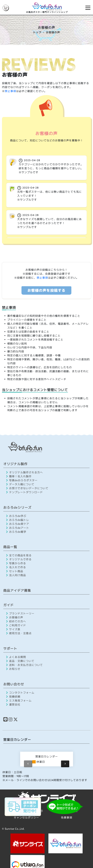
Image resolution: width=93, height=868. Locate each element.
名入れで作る (16, 567)
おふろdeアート (18, 528)
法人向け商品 (16, 575)
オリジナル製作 (15, 464)
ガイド (9, 605)
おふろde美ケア (18, 524)
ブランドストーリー (20, 614)
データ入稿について (20, 484)
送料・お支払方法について (24, 665)
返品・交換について (20, 661)
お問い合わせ (14, 684)
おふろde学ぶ (16, 516)
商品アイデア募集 (17, 590)
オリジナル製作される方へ (25, 472)
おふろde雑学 (16, 532)
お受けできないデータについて (27, 488)
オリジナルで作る (19, 559)
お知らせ (13, 669)
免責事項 (67, 818)
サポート (10, 649)
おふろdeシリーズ (17, 507)
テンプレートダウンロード (24, 492)
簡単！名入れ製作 (19, 476)
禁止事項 (10, 91)
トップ (37, 32)
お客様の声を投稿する (46, 290)
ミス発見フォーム (19, 700)
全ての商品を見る (19, 555)
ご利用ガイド (16, 625)
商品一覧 (10, 547)
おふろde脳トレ (18, 520)
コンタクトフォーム (20, 693)
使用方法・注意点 (19, 633)
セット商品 (15, 571)
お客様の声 (15, 617)
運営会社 (13, 704)
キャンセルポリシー (26, 817)
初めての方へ (16, 621)
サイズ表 (13, 629)
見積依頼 (13, 696)
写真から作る (16, 563)
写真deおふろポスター (22, 480)
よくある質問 (16, 657)
